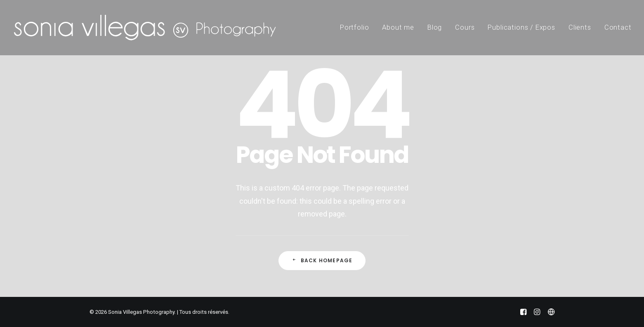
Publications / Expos (521, 27)
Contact (618, 27)
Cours (465, 27)
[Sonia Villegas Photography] (145, 28)
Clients (580, 27)
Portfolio (354, 27)
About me (398, 27)
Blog (435, 27)
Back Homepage (322, 260)
